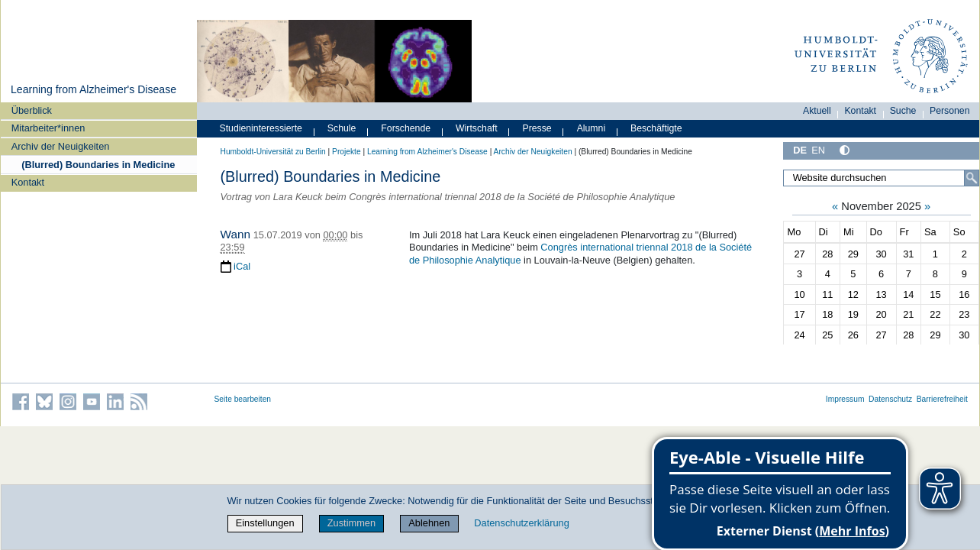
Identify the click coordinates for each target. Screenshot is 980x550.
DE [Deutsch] (800, 150)
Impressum (845, 399)
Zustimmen (351, 523)
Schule (342, 128)
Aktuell (817, 111)
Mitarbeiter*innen (48, 128)
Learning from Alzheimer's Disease (93, 89)
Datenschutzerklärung (521, 523)
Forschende (406, 128)
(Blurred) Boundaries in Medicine (98, 165)
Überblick (32, 110)
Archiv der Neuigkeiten (61, 146)
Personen (950, 111)
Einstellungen (265, 523)
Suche (903, 111)
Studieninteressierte (261, 128)
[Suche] (972, 178)
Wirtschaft (477, 128)
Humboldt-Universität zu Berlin (273, 152)
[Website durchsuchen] (881, 178)
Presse (537, 128)
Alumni (592, 128)
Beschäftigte (656, 128)
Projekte (347, 152)
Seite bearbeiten (243, 399)
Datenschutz (890, 399)
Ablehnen (429, 523)
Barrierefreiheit (942, 399)
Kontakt (28, 182)
